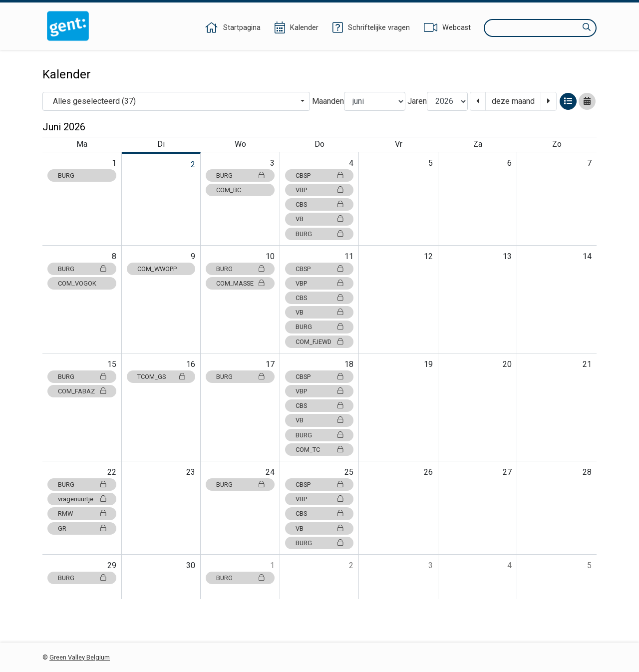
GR (82, 528)
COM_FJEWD (319, 342)
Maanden (328, 101)
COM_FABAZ (82, 391)
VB (319, 219)
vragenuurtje (82, 499)
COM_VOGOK (77, 283)
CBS (319, 204)
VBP (319, 190)
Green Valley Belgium (80, 657)
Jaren (417, 101)
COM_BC (229, 190)
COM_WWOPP (157, 269)
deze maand (513, 101)
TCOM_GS (161, 377)
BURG (66, 175)
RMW (82, 513)
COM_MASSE (240, 283)
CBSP (319, 175)
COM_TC (319, 450)
